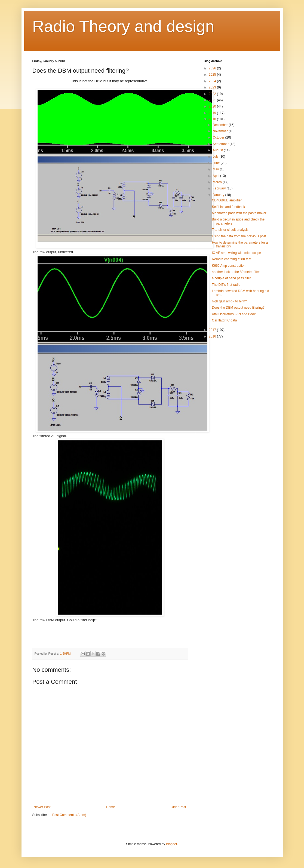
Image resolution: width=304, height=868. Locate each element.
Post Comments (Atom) (69, 815)
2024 (213, 81)
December (221, 125)
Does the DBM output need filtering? (238, 308)
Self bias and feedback (228, 207)
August (218, 150)
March (218, 182)
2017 (213, 330)
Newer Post (42, 807)
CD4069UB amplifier (227, 200)
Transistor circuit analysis (230, 230)
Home (110, 807)
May (216, 169)
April (216, 176)
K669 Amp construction (228, 266)
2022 (213, 94)
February (219, 188)
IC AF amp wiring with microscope (236, 253)
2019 (213, 113)
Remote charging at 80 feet (231, 259)
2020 (213, 106)
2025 (213, 75)
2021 (213, 100)
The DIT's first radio (226, 285)
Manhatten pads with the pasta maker (239, 213)
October (219, 137)
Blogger (172, 844)
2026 (213, 68)
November (221, 131)
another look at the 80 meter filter (236, 272)
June (217, 163)
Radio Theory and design (123, 26)
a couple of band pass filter (231, 278)
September (221, 144)
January (219, 195)
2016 (213, 336)
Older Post (178, 807)
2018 (213, 119)
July (216, 157)
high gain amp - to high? (229, 301)
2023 (213, 87)
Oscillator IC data (224, 320)
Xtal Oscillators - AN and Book (234, 314)
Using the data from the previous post (239, 236)
